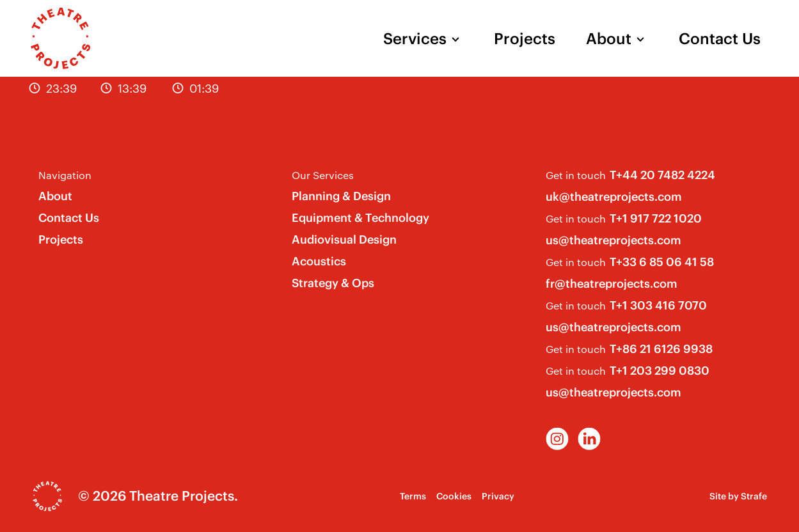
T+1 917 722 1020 (656, 218)
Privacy (498, 496)
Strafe (754, 496)
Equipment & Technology (360, 218)
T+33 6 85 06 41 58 (662, 262)
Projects (525, 38)
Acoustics (319, 261)
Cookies (454, 496)
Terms (413, 496)
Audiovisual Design (344, 239)
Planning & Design (341, 196)
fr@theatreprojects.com (612, 284)
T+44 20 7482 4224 (662, 175)
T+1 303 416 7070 (658, 305)
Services (415, 38)
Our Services (323, 175)
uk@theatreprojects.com (614, 197)
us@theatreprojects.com (613, 240)
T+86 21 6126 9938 (661, 349)
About (609, 38)
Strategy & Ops (333, 283)
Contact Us (720, 38)
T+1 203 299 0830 (660, 371)
